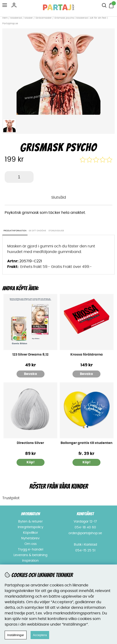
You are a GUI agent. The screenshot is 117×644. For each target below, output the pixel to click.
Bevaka (31, 374)
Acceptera (40, 635)
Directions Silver (30, 443)
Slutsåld (59, 197)
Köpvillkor (31, 533)
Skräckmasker (44, 18)
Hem (5, 18)
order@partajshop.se (85, 533)
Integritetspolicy (31, 527)
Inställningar (16, 635)
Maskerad (16, 18)
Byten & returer (30, 522)
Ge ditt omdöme (37, 231)
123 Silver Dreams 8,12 (30, 355)
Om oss (31, 544)
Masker (29, 18)
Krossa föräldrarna (87, 355)
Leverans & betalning (30, 555)
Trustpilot (11, 498)
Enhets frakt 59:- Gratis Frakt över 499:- (56, 267)
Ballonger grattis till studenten (86, 443)
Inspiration (30, 561)
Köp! (86, 462)
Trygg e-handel (31, 550)
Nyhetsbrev (30, 538)
